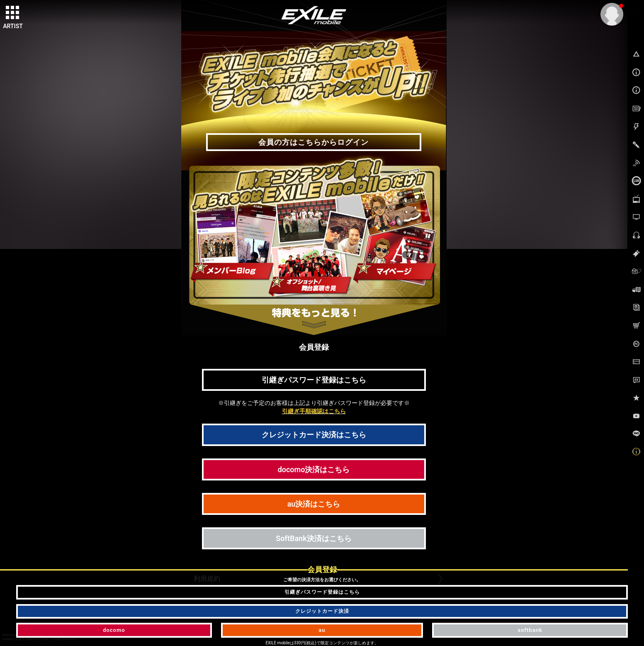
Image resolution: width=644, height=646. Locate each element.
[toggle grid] (13, 13)
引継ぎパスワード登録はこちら (314, 380)
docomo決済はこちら (314, 469)
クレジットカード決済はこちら (314, 435)
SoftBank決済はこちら (313, 538)
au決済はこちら (314, 504)
